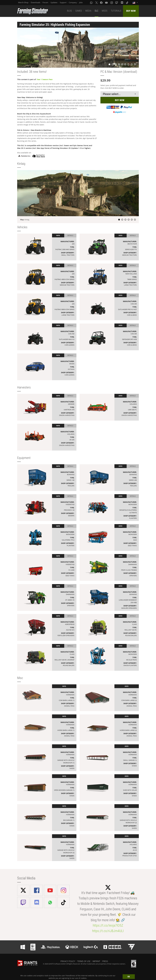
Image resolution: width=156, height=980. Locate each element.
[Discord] (122, 3)
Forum (45, 2)
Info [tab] (58, 235)
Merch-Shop (23, 2)
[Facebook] (102, 3)
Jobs (81, 2)
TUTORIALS (116, 11)
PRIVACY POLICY (68, 961)
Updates (54, 2)
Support (63, 2)
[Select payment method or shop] (120, 94)
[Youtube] (107, 3)
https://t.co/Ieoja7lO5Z (108, 925)
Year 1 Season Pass (45, 79)
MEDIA (88, 11)
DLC (97, 11)
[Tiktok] (127, 3)
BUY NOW (131, 11)
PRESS (105, 961)
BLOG (69, 11)
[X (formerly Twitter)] (97, 3)
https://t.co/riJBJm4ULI (108, 931)
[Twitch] (117, 3)
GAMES (79, 11)
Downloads (35, 2)
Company (73, 2)
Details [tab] (70, 235)
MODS (105, 11)
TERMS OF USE (84, 961)
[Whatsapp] (92, 3)
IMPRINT (96, 961)
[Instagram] (112, 3)
